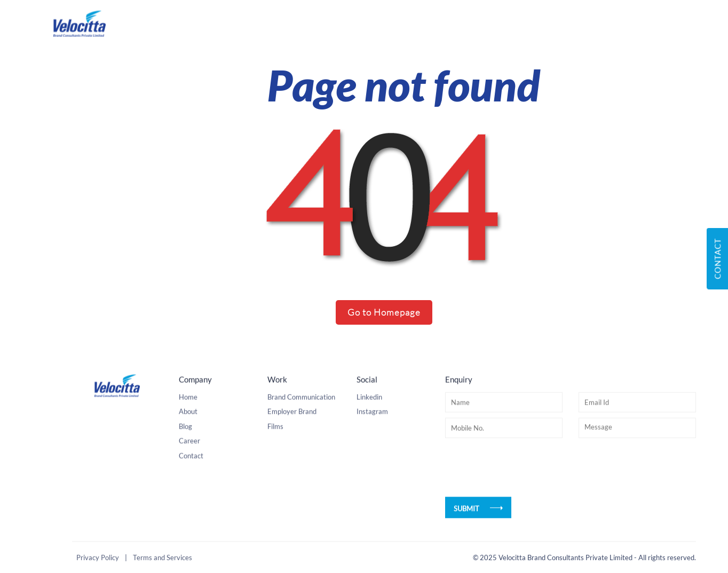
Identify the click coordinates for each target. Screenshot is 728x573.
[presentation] (526, 478)
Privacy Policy (98, 559)
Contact (191, 466)
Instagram (372, 422)
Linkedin (369, 407)
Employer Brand (292, 422)
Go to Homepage (384, 312)
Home (188, 407)
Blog (185, 437)
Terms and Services (163, 559)
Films (275, 437)
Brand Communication (301, 407)
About (188, 422)
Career (189, 452)
